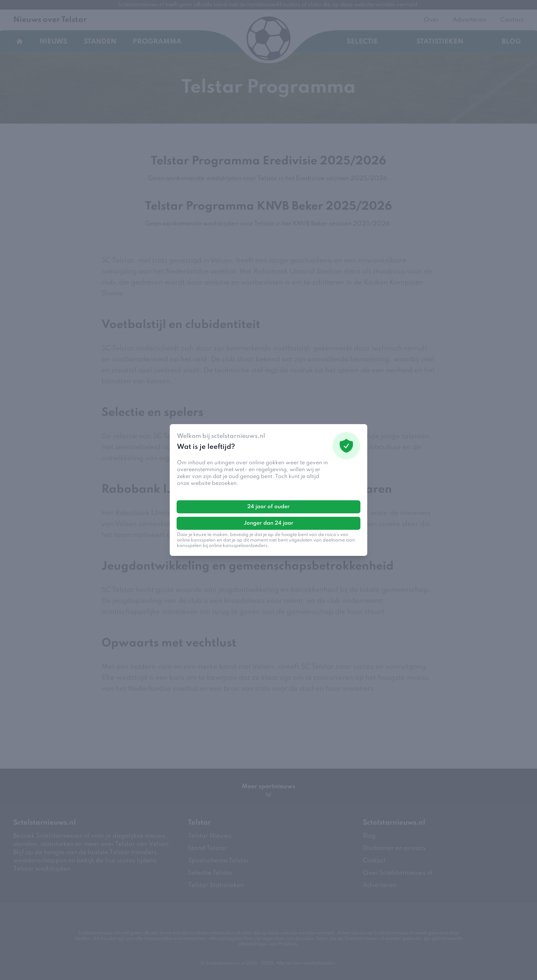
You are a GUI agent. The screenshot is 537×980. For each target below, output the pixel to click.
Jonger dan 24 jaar (269, 523)
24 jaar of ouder (268, 506)
